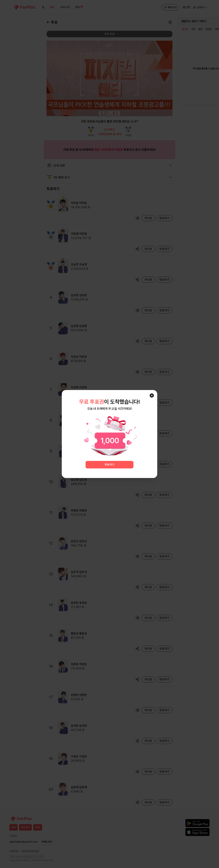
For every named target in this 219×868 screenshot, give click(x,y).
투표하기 (109, 465)
